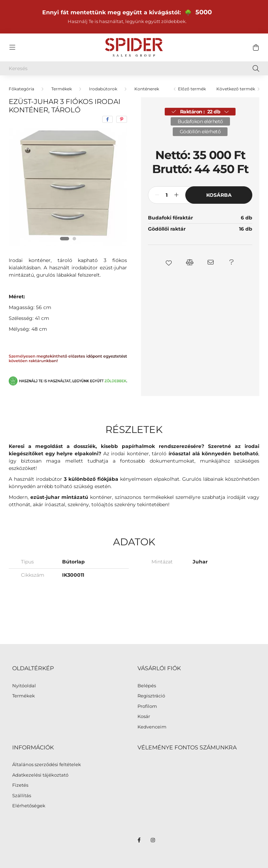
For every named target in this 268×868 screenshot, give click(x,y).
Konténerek (147, 89)
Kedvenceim (152, 727)
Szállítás (22, 796)
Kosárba (219, 195)
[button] (169, 262)
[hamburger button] (12, 47)
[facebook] (107, 119)
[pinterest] (122, 119)
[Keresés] (134, 68)
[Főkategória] (21, 89)
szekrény (78, 504)
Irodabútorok (103, 89)
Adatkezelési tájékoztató (40, 775)
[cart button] (256, 47)
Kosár (144, 716)
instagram (153, 840)
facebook (139, 840)
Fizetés (20, 785)
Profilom (147, 706)
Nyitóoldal (24, 686)
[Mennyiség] (167, 195)
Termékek (62, 89)
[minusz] (157, 195)
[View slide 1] (65, 239)
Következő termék (236, 89)
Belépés (147, 686)
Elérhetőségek (29, 806)
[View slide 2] (74, 239)
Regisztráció (151, 696)
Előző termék (192, 89)
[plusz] (176, 195)
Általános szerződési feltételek (47, 765)
